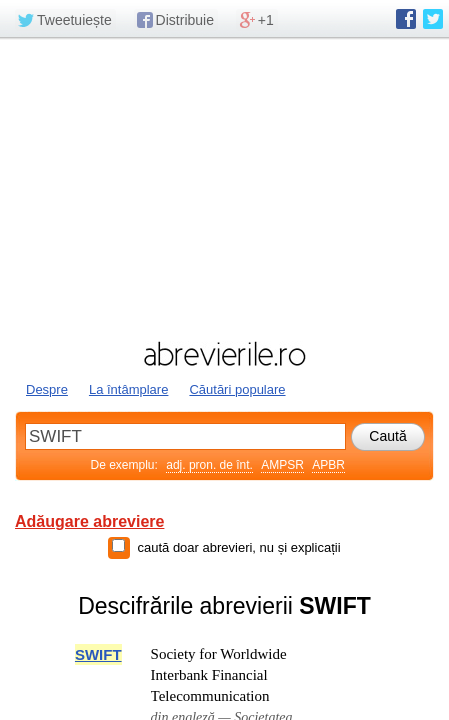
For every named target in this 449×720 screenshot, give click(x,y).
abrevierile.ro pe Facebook (406, 19)
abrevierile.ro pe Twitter (433, 19)
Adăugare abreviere (89, 521)
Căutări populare (237, 389)
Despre (47, 389)
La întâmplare (129, 389)
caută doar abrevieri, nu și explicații (238, 547)
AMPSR (282, 465)
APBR (328, 465)
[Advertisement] (224, 187)
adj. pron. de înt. (209, 465)
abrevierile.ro (224, 354)
